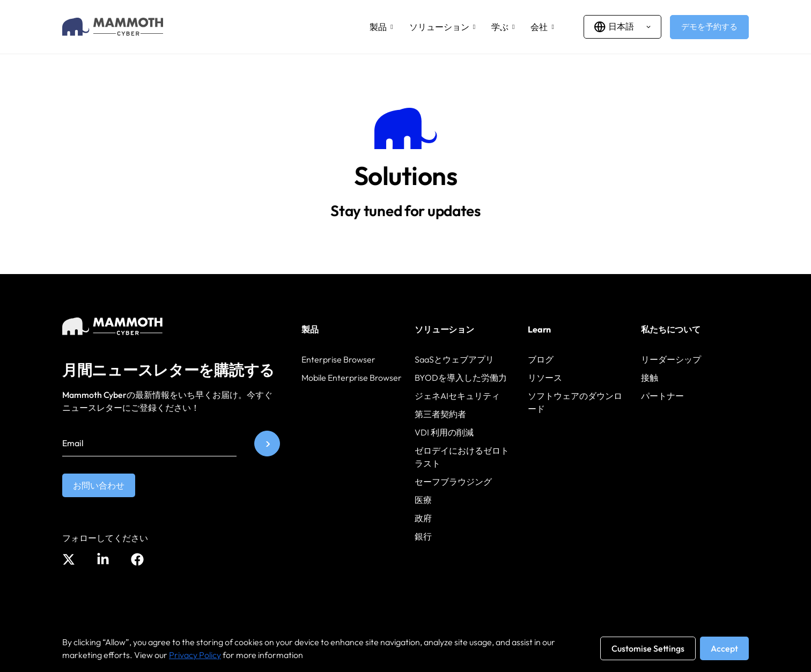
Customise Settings (648, 648)
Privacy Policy (195, 655)
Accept (724, 648)
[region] (405, 648)
